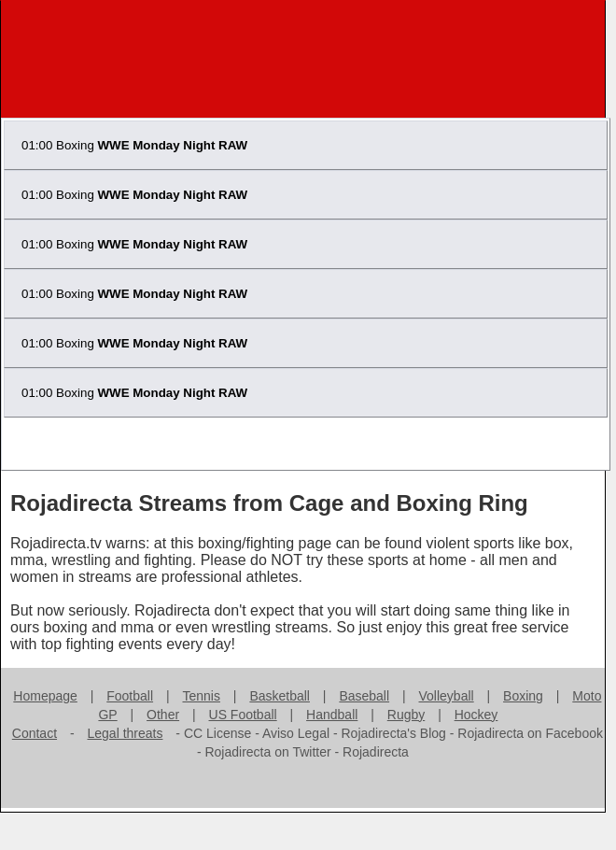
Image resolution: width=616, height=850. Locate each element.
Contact (35, 733)
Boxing (523, 696)
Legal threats (126, 733)
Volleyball (447, 696)
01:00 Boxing (134, 145)
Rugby (406, 715)
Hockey (476, 715)
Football (130, 696)
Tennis (201, 696)
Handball (332, 715)
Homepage (45, 696)
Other (163, 715)
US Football (243, 715)
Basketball (280, 696)
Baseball (364, 696)
